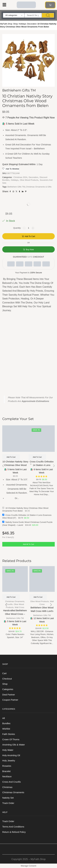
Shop (16, 24)
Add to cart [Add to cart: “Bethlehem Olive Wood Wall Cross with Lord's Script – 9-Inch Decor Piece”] (38, 597)
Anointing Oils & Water (14, 745)
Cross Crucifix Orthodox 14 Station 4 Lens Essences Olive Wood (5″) (42, 465)
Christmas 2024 (20, 177)
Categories (8, 689)
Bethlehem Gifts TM (16, 187)
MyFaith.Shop (6, 24)
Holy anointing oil (11, 755)
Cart (4, 673)
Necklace (7, 777)
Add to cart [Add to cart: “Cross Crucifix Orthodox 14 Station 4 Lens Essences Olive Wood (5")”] (37, 457)
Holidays (22, 24)
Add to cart (30, 236)
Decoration (32, 24)
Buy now (30, 249)
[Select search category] (14, 15)
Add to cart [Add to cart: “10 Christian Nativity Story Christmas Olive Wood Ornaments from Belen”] (11, 457)
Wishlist (6, 729)
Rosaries (7, 766)
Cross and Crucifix (12, 782)
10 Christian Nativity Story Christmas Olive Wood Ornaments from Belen (15, 465)
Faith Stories (9, 734)
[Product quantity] (29, 228)
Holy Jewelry (9, 761)
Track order (8, 803)
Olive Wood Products (29, 180)
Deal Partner (9, 695)
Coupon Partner (10, 700)
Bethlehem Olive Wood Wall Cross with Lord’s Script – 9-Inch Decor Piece (42, 613)
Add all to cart (28, 544)
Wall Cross (19, 607)
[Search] (48, 15)
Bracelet (6, 771)
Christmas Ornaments (15, 601)
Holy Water (8, 750)
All (3, 718)
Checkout (7, 679)
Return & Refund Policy (14, 832)
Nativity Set (8, 798)
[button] (4, 5)
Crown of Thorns (11, 739)
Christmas (7, 787)
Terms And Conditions (13, 827)
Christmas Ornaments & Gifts (39, 187)
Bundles (6, 723)
